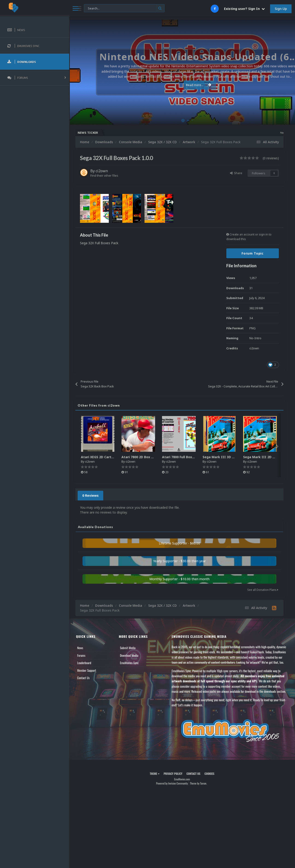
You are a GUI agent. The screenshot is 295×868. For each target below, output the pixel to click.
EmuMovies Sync (129, 663)
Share (236, 173)
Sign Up (281, 9)
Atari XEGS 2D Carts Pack (102, 457)
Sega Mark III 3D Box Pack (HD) (229, 457)
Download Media (129, 655)
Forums (81, 655)
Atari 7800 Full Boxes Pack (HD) (187, 457)
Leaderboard (84, 663)
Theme (155, 774)
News (80, 648)
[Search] (124, 8)
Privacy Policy (173, 774)
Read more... (181, 85)
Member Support (87, 670)
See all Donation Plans (263, 590)
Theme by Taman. (198, 783)
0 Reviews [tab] (90, 495)
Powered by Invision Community (172, 783)
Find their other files (104, 175)
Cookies (209, 774)
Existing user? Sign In (244, 9)
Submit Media (128, 648)
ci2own (102, 171)
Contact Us (83, 678)
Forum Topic (253, 253)
